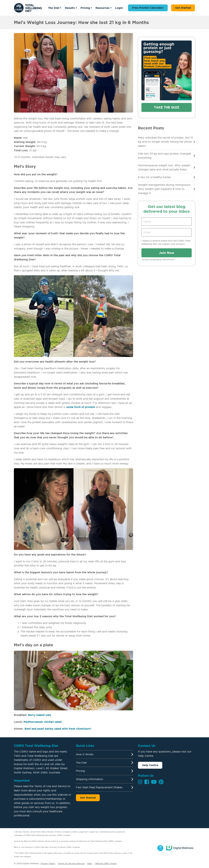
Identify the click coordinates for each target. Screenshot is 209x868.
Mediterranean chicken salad (43, 722)
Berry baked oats (40, 715)
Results (70, 8)
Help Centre (150, 765)
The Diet (54, 8)
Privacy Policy (48, 863)
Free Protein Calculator (148, 8)
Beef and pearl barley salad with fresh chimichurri (58, 729)
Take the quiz (167, 107)
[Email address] (167, 232)
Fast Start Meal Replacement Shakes (99, 787)
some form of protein (81, 407)
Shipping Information (90, 779)
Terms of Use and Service (71, 863)
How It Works (85, 754)
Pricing (85, 8)
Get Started (183, 8)
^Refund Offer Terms (105, 863)
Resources (102, 8)
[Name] (167, 222)
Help (89, 863)
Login (119, 8)
